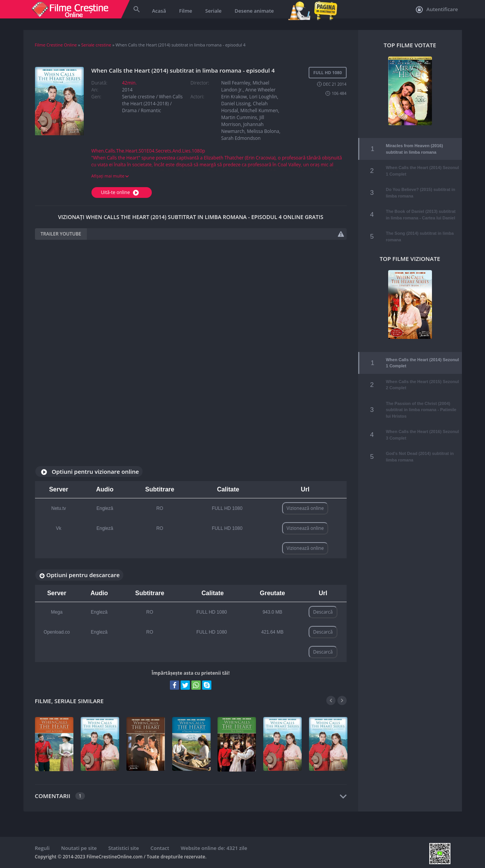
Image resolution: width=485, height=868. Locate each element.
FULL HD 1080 (227, 508)
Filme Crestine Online (56, 45)
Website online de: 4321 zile (214, 848)
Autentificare (437, 10)
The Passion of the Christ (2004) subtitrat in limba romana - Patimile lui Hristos (421, 396)
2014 (127, 90)
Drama (130, 110)
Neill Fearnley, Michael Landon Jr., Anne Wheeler (248, 86)
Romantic (151, 110)
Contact (160, 848)
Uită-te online (121, 192)
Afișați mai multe (110, 176)
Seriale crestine (96, 45)
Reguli (42, 848)
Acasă (159, 11)
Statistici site (124, 848)
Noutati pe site (79, 848)
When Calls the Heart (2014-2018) (153, 100)
